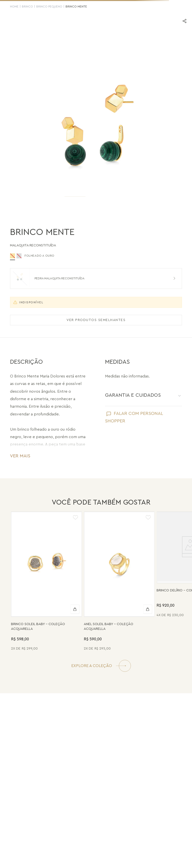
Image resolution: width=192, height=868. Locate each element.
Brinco (27, 6)
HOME (14, 6)
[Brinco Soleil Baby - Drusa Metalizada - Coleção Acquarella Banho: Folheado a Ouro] (46, 582)
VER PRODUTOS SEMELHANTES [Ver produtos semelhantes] (96, 320)
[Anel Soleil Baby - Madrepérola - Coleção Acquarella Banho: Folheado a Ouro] (119, 582)
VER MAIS (20, 456)
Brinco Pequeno (49, 6)
